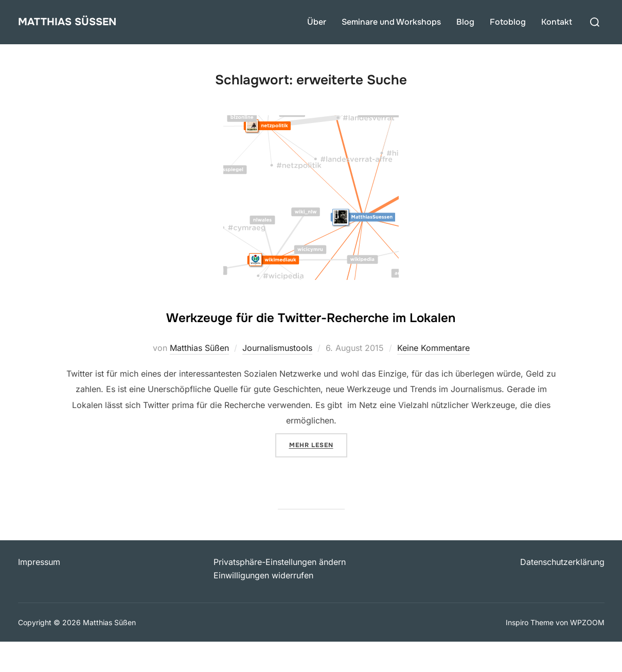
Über (317, 22)
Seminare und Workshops (391, 22)
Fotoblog (508, 22)
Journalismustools (277, 378)
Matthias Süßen (81, 22)
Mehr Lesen (318, 474)
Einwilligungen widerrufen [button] (263, 606)
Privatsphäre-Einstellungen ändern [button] (280, 592)
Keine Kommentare (433, 378)
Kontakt (557, 22)
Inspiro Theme (530, 652)
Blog (465, 22)
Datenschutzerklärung (562, 592)
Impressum (39, 592)
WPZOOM (587, 652)
